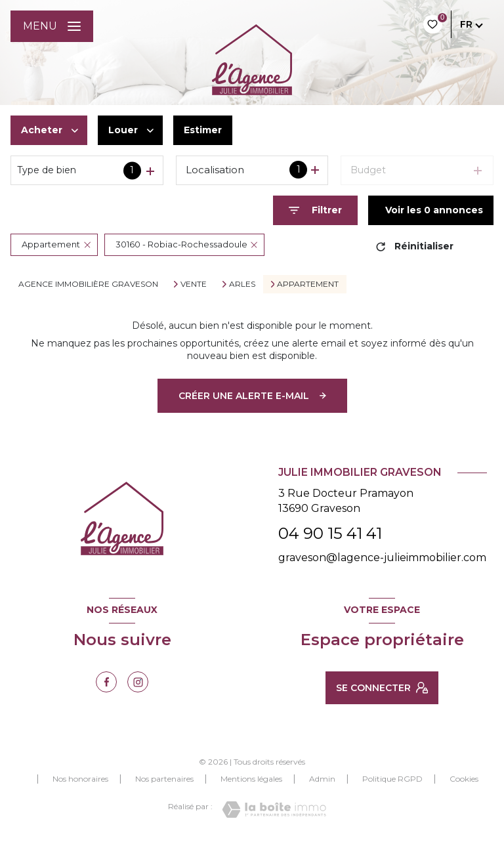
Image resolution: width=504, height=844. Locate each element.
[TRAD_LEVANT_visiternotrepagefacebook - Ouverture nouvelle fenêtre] (106, 682)
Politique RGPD (392, 779)
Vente (194, 284)
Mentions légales (251, 779)
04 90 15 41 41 (330, 533)
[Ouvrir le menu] (52, 26)
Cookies (464, 779)
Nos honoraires (80, 779)
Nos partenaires (164, 779)
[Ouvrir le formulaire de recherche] (315, 210)
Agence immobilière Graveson (88, 284)
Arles (242, 284)
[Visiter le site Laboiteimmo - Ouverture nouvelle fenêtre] (274, 810)
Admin (322, 779)
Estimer (203, 130)
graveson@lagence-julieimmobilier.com (382, 558)
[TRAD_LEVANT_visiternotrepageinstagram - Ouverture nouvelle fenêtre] (138, 682)
